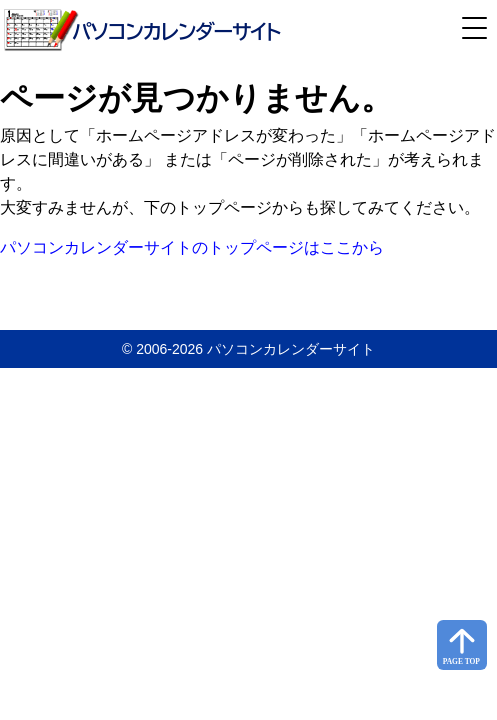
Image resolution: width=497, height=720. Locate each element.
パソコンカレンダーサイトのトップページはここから (192, 247)
